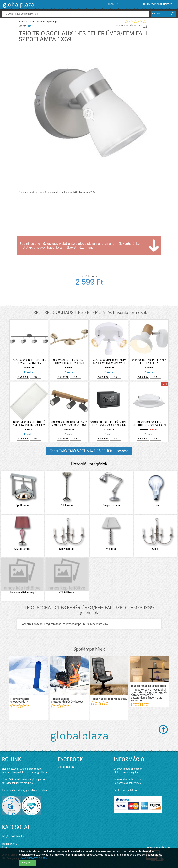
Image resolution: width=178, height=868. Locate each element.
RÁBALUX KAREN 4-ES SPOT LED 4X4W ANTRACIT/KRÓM (29, 362)
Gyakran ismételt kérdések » (129, 769)
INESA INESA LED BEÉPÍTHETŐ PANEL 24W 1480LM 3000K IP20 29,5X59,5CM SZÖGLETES (29, 424)
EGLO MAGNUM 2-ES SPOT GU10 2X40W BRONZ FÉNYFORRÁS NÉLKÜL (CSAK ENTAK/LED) (69, 362)
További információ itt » (33, 858)
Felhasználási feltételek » (127, 783)
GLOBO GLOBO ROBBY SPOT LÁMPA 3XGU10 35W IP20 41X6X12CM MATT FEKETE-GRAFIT (69, 424)
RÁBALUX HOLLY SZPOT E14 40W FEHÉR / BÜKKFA (149, 362)
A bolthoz (23, 377)
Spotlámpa (52, 22)
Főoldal (22, 22)
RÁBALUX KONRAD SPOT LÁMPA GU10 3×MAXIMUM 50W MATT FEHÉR (109, 362)
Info (35, 377)
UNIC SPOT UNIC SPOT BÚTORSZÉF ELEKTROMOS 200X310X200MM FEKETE (109, 424)
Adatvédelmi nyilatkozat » (127, 779)
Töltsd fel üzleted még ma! (19, 783)
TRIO (31, 26)
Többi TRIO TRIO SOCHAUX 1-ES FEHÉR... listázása (89, 451)
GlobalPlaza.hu (66, 767)
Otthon (31, 22)
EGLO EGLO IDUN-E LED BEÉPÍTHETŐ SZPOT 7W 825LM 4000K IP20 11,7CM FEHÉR (149, 424)
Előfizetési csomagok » (126, 772)
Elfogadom (27, 863)
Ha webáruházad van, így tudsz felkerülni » (25, 790)
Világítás (41, 22)
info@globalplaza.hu (13, 836)
